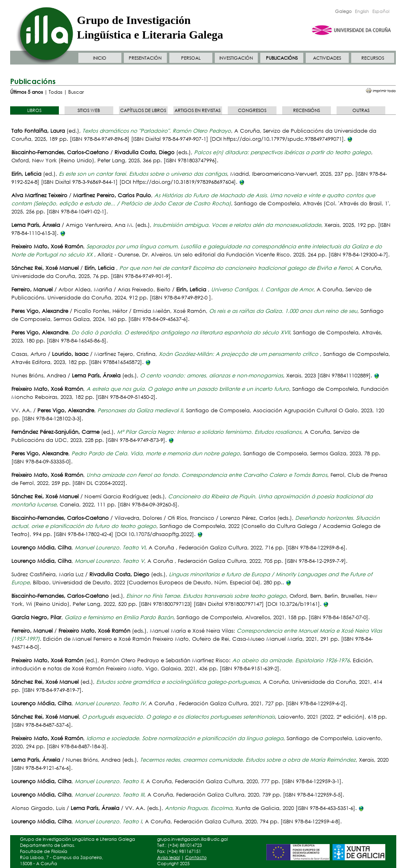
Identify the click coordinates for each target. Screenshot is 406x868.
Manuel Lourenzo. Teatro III (109, 795)
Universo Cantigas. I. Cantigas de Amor (262, 290)
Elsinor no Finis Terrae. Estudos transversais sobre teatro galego (206, 596)
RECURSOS (373, 58)
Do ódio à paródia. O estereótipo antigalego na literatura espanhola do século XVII (181, 333)
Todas (56, 92)
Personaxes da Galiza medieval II (140, 410)
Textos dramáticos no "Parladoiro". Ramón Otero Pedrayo (157, 131)
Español (381, 11)
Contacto (196, 857)
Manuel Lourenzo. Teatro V (109, 561)
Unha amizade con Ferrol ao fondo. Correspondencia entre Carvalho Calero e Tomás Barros (207, 475)
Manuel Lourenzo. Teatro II (109, 781)
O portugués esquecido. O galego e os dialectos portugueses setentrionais (178, 717)
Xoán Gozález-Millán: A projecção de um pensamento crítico (239, 354)
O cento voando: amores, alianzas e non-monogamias (212, 376)
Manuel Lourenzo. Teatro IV (110, 703)
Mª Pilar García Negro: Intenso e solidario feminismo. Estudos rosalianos (209, 432)
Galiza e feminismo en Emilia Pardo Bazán (119, 617)
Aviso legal (168, 857)
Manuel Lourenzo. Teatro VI (110, 548)
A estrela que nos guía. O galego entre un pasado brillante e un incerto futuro (188, 389)
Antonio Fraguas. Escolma (199, 808)
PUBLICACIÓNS (282, 58)
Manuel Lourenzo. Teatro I (108, 822)
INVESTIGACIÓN (236, 58)
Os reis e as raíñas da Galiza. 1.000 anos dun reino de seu (283, 311)
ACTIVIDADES (327, 58)
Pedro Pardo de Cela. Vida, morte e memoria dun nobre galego (156, 453)
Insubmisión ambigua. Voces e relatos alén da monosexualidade (237, 225)
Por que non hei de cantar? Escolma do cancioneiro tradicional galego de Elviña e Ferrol (236, 268)
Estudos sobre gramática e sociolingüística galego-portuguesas (178, 682)
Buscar (76, 92)
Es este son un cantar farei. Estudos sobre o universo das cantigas (143, 174)
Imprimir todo (384, 91)
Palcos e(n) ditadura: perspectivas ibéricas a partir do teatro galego (283, 152)
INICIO (100, 58)
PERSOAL (191, 58)
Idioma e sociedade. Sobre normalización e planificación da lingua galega (185, 738)
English (362, 11)
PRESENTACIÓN (145, 58)
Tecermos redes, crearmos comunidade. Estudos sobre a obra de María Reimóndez (248, 760)
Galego (343, 11)
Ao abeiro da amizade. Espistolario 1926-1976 (291, 660)
